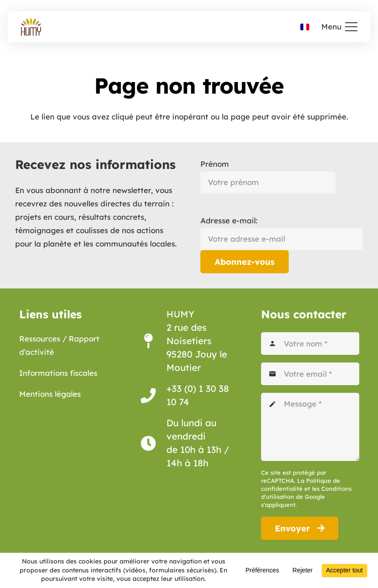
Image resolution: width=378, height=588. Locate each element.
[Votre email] (310, 374)
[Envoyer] (300, 528)
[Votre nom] (310, 343)
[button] (339, 27)
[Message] (310, 427)
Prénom (215, 164)
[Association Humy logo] (31, 27)
